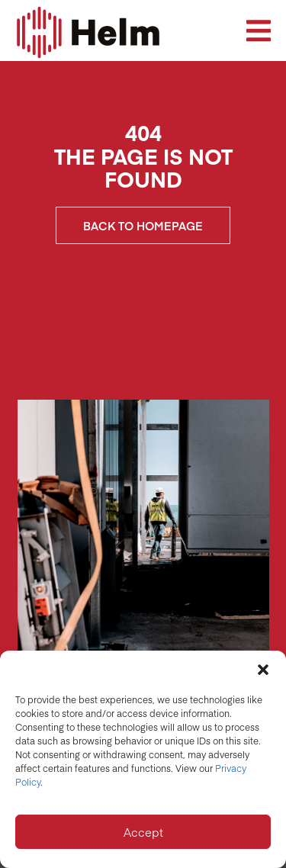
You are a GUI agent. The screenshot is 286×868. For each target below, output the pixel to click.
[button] (263, 670)
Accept (143, 832)
